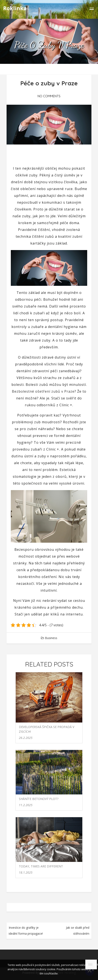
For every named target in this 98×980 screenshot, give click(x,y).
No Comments (49, 96)
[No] (93, 970)
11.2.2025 (26, 805)
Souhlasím (92, 964)
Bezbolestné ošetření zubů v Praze (43, 391)
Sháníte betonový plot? (39, 799)
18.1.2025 (26, 872)
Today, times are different (41, 866)
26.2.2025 (26, 738)
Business (51, 638)
